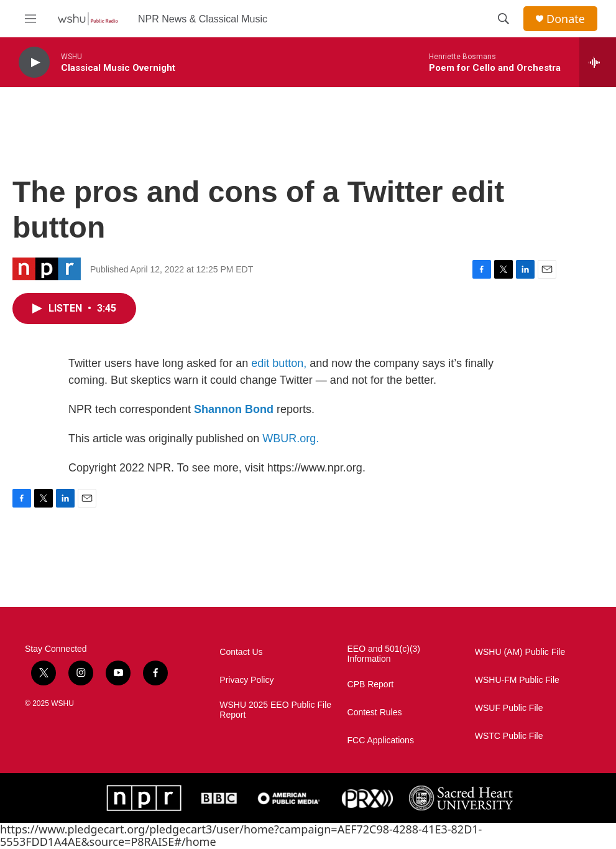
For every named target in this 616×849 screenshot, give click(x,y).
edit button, (279, 363)
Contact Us (241, 652)
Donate (566, 19)
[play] (34, 63)
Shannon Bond (234, 409)
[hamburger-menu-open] (30, 19)
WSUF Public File (509, 708)
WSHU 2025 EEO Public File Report (275, 710)
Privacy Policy (246, 680)
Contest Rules (375, 712)
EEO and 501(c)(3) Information (384, 654)
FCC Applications (381, 740)
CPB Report (371, 684)
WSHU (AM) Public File (520, 652)
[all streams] (598, 62)
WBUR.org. (291, 438)
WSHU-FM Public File (517, 680)
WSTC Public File (509, 736)
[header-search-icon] (503, 19)
